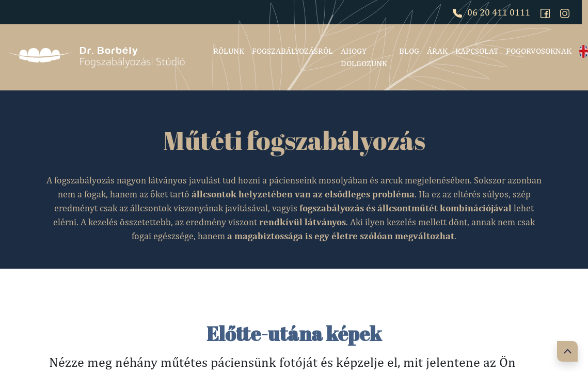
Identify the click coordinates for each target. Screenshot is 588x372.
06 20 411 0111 (491, 12)
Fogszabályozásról (292, 51)
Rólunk (229, 51)
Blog (409, 51)
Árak (437, 51)
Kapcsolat (477, 51)
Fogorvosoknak (539, 51)
